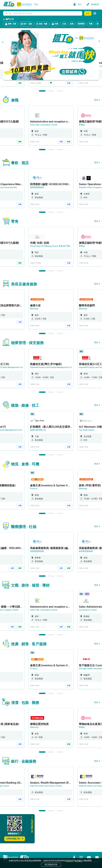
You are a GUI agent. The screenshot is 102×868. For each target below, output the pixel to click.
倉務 (72, 24)
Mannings (34, 343)
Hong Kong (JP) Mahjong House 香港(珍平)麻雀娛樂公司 (55, 100)
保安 (98, 24)
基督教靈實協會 (37, 221)
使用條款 (78, 861)
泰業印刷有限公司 (38, 464)
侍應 (55, 24)
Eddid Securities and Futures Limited (46, 820)
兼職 (20, 117)
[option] (51, 101)
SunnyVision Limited (88, 644)
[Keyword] (47, 13)
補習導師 (81, 24)
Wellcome (34, 761)
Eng (36, 4)
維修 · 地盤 (42, 24)
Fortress (34, 522)
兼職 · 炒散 (11, 24)
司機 (91, 24)
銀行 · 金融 (26, 24)
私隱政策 (69, 861)
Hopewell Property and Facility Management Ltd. (51, 401)
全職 (69, 117)
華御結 (82, 159)
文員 (64, 24)
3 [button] (60, 125)
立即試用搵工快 (15, 839)
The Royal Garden (87, 464)
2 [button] (51, 125)
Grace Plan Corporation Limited (44, 159)
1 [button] (42, 125)
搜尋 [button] (88, 13)
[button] (7, 13)
